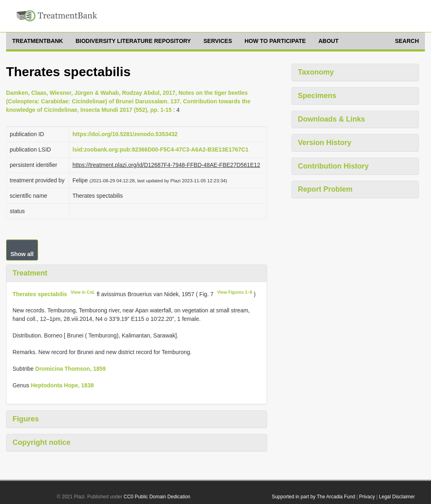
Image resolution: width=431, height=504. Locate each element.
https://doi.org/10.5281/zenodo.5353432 (125, 134)
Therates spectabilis (40, 294)
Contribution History (333, 166)
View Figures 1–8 (235, 292)
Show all (22, 254)
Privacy (367, 497)
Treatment (30, 273)
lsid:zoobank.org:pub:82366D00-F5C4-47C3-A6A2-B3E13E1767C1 (160, 149)
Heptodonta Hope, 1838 (62, 385)
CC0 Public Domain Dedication (157, 497)
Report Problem (325, 189)
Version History (325, 143)
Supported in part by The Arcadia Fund (313, 497)
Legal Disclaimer (397, 497)
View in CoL (83, 292)
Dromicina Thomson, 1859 (70, 369)
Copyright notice (41, 442)
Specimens (317, 96)
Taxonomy (316, 72)
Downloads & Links (331, 119)
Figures (26, 419)
